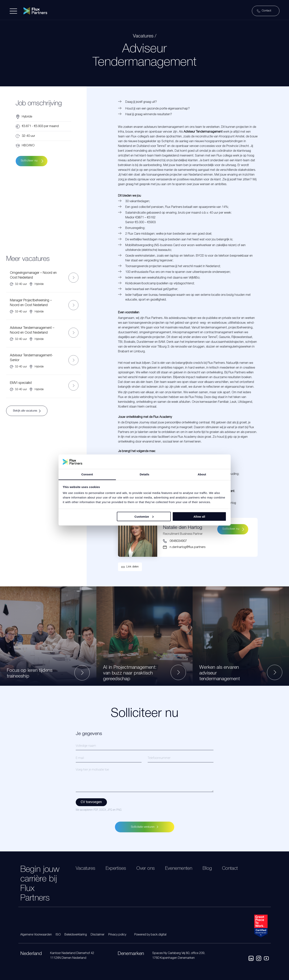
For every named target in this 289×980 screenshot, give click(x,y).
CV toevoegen (91, 802)
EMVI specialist (21, 383)
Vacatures (85, 869)
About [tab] (202, 474)
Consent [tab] (87, 474)
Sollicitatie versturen (144, 827)
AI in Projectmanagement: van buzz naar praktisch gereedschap (130, 673)
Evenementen (179, 869)
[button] (130, 567)
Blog (207, 869)
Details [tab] (145, 474)
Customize (144, 516)
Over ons (146, 869)
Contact (230, 869)
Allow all (199, 516)
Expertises (116, 869)
